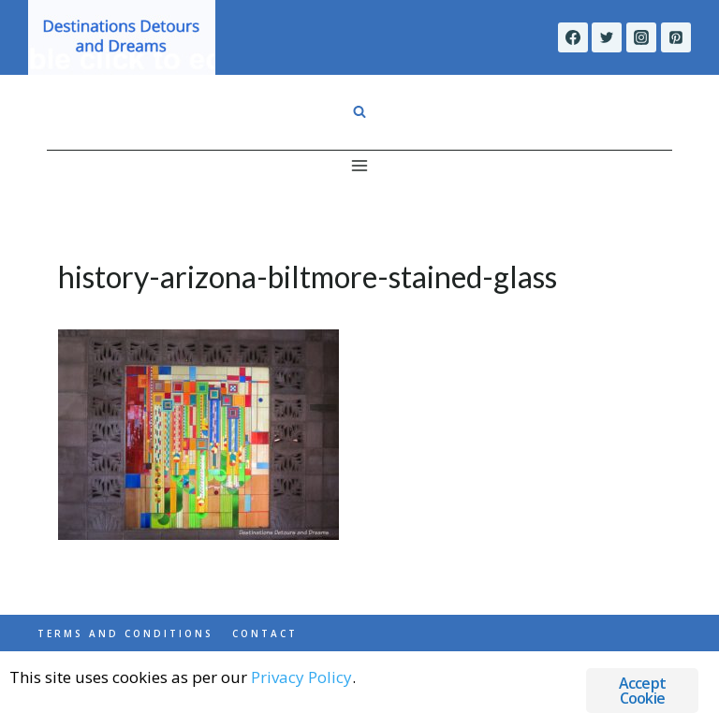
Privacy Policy (301, 677)
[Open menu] (360, 165)
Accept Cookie (642, 691)
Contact (265, 633)
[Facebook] (573, 37)
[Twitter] (607, 37)
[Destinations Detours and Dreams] (122, 37)
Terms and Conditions (125, 633)
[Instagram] (641, 37)
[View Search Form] (359, 112)
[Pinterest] (676, 37)
